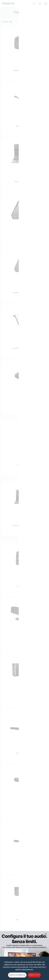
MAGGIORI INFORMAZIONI (17, 975)
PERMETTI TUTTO (34, 975)
